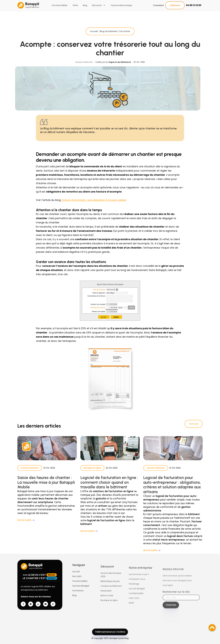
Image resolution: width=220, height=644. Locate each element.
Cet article (125, 37)
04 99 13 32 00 (194, 5)
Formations (78, 596)
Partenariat (106, 602)
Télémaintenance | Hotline (110, 637)
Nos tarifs (77, 582)
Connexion (158, 5)
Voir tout (194, 424)
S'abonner (175, 5)
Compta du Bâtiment (111, 597)
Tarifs (75, 5)
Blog (85, 5)
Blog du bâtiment (109, 37)
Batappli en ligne (92, 473)
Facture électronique (122, 5)
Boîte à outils (107, 606)
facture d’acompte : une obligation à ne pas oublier (94, 206)
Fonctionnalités (60, 5)
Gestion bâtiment (30, 473)
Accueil (94, 37)
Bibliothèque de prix (110, 592)
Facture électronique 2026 (111, 586)
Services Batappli (81, 591)
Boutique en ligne (109, 611)
